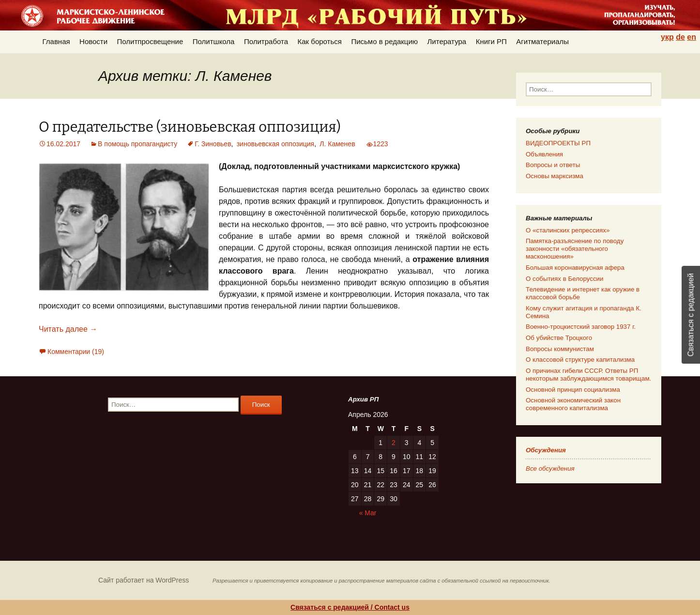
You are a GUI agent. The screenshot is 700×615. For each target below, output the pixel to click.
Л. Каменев (337, 144)
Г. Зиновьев (213, 144)
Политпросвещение (150, 41)
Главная (56, 41)
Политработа (266, 41)
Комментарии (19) (76, 352)
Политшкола (214, 41)
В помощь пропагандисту (137, 144)
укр (667, 37)
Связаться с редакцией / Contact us (350, 607)
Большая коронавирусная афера (575, 268)
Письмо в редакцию (384, 41)
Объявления (544, 154)
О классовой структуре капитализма (580, 360)
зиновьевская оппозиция (275, 144)
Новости (93, 41)
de (680, 37)
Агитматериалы (542, 41)
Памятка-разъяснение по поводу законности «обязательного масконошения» (575, 249)
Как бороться (320, 41)
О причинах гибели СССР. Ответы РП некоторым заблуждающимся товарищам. (588, 375)
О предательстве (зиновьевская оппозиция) (190, 127)
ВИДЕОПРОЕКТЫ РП (558, 143)
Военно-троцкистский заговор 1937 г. (581, 327)
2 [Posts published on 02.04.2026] (394, 443)
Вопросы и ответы (553, 165)
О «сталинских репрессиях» (568, 230)
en (692, 37)
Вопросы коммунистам (560, 349)
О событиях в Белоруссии (564, 279)
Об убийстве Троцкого (559, 338)
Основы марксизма (555, 176)
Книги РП (491, 41)
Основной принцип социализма (573, 390)
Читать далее (68, 329)
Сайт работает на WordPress (144, 580)
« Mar (368, 513)
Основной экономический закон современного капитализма (573, 404)
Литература (447, 41)
